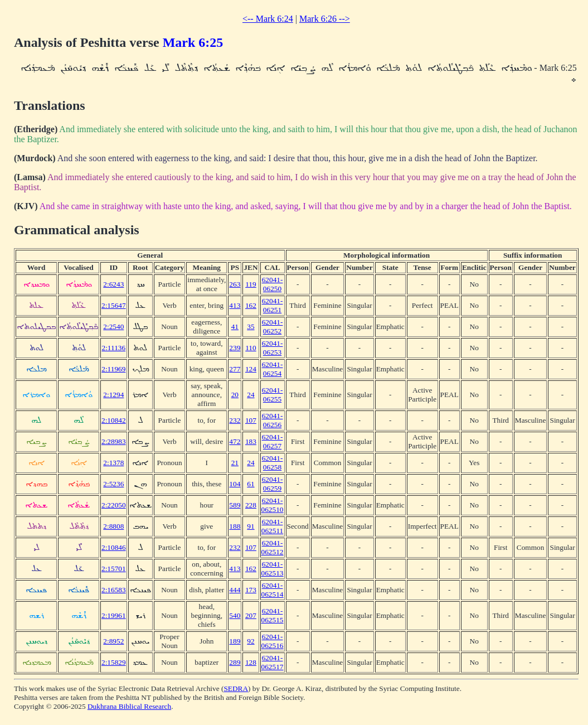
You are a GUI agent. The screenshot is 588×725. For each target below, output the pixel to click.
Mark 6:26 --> (325, 19)
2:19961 (114, 615)
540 (235, 615)
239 (235, 348)
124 (251, 369)
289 (235, 662)
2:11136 (113, 348)
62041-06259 (273, 484)
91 (251, 526)
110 (251, 348)
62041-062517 (273, 662)
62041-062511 (273, 526)
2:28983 (114, 441)
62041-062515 (273, 615)
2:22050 (114, 505)
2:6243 (113, 284)
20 (235, 395)
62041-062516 (273, 641)
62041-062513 (273, 569)
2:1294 (113, 395)
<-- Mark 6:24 (268, 19)
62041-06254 (273, 369)
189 (235, 641)
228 (251, 505)
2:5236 (113, 484)
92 (251, 641)
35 (251, 327)
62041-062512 (273, 547)
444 (235, 590)
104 (235, 484)
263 (235, 284)
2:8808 (113, 526)
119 (251, 284)
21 (235, 463)
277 (235, 369)
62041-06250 (273, 284)
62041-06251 (273, 305)
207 (251, 615)
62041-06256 (273, 420)
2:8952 (113, 641)
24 (251, 395)
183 (251, 441)
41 (235, 327)
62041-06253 (273, 348)
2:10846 (114, 547)
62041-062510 (273, 505)
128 (251, 662)
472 (235, 441)
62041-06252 (273, 327)
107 (251, 420)
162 (251, 305)
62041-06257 (273, 441)
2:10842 (114, 420)
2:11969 (113, 369)
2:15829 (114, 662)
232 (235, 420)
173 (251, 590)
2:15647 (114, 305)
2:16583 (114, 590)
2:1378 (113, 463)
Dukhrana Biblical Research (129, 706)
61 (251, 484)
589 (235, 505)
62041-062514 (273, 590)
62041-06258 (273, 463)
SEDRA (236, 688)
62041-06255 (273, 395)
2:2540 (113, 327)
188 (235, 526)
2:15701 (114, 569)
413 (235, 305)
